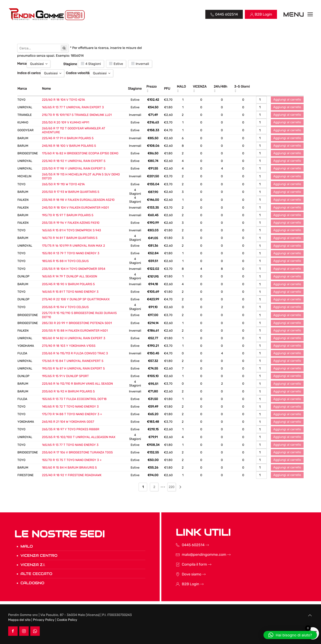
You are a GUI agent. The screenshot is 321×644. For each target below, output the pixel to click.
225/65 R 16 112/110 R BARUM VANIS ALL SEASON (77, 384)
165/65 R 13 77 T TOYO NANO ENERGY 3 (70, 445)
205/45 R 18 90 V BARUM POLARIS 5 (68, 284)
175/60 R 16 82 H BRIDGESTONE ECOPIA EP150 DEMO (80, 153)
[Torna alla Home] (47, 14)
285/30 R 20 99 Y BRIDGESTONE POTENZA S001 (77, 323)
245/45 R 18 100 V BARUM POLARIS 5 (69, 146)
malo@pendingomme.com (199, 555)
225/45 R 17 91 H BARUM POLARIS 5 (68, 138)
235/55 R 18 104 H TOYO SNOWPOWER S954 (74, 269)
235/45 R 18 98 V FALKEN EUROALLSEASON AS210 (78, 200)
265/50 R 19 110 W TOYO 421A (63, 184)
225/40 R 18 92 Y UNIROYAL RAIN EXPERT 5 (74, 161)
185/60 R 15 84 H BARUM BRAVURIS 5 (69, 468)
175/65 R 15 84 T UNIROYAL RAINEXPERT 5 (73, 361)
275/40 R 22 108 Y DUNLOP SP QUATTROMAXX (76, 299)
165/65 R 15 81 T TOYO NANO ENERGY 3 (70, 292)
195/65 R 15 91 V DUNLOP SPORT (65, 376)
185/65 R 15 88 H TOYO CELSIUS (65, 261)
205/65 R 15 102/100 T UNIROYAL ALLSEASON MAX (79, 437)
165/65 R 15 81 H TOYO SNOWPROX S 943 (71, 230)
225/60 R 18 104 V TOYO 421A (63, 100)
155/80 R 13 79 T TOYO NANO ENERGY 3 (71, 253)
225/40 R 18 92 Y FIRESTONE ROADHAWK (72, 475)
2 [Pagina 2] (154, 487)
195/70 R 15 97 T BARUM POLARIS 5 (68, 215)
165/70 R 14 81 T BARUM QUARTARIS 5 (70, 238)
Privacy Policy (44, 620)
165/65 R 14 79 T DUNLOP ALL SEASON (70, 276)
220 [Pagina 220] (172, 487)
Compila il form (189, 564)
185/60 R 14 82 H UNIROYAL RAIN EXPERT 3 (74, 338)
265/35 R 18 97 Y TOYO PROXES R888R (71, 429)
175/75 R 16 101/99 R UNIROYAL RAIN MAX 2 (73, 246)
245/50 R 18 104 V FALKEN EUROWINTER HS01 (75, 208)
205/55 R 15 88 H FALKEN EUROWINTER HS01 (75, 331)
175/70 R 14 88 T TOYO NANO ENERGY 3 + (72, 414)
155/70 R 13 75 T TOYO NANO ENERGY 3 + (72, 460)
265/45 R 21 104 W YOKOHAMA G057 (68, 422)
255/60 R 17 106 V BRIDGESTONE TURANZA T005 (77, 452)
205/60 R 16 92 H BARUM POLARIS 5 (68, 391)
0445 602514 (188, 545)
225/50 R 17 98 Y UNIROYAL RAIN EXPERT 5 (74, 168)
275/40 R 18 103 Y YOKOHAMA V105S (69, 346)
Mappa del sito (19, 620)
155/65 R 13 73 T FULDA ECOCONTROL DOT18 (74, 399)
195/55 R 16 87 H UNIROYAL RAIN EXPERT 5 (73, 368)
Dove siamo (186, 574)
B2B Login (185, 584)
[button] (298, 14)
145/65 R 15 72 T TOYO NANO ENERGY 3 (70, 407)
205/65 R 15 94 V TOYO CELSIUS (65, 307)
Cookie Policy (67, 620)
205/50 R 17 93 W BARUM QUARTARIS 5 (71, 192)
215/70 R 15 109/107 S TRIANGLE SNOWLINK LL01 (77, 115)
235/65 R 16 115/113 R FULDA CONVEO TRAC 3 (75, 353)
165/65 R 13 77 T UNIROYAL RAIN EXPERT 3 (73, 107)
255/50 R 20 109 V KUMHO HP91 (66, 122)
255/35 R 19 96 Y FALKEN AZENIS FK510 (71, 223)
